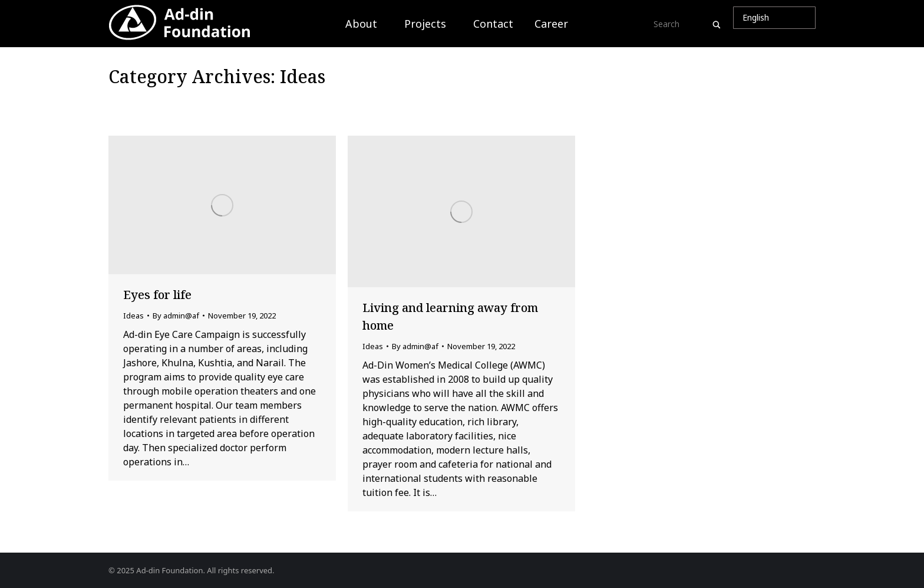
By (176, 316)
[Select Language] (774, 18)
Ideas (133, 316)
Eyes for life (157, 295)
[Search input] (681, 24)
